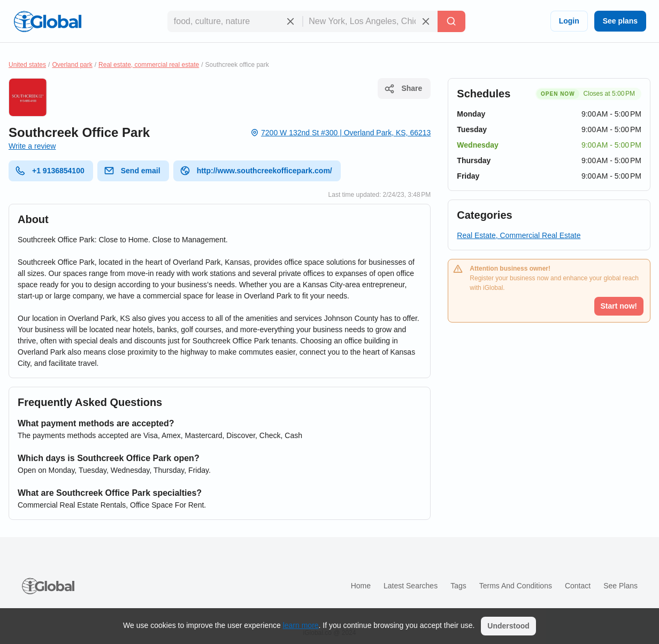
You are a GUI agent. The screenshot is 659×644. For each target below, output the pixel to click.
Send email (132, 171)
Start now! (619, 306)
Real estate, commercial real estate (149, 65)
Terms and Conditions (516, 586)
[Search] (451, 21)
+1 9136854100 (50, 171)
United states (27, 65)
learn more (301, 625)
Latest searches (411, 586)
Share (403, 89)
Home (361, 586)
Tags (458, 586)
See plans (620, 21)
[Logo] (48, 21)
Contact (578, 586)
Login (569, 21)
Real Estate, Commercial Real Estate (519, 235)
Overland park (72, 65)
